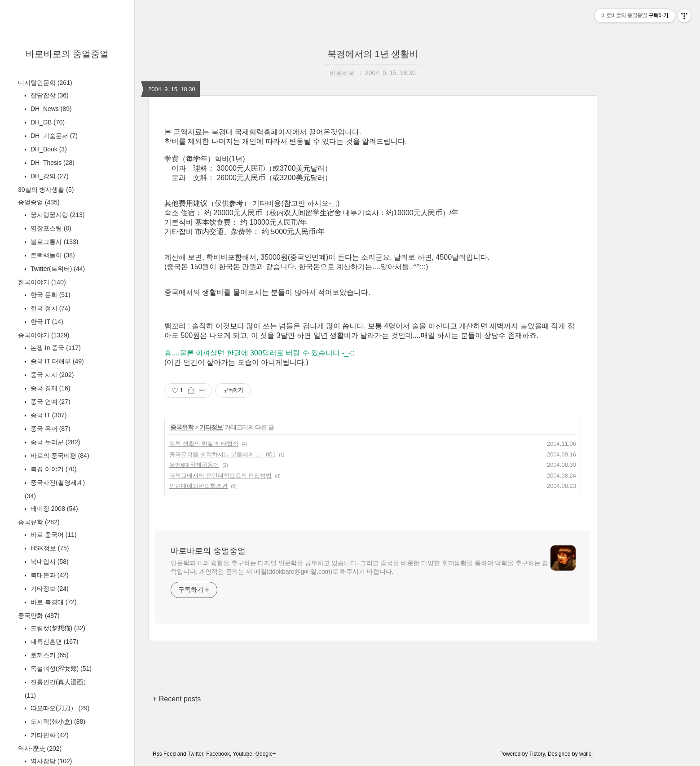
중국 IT (48, 415)
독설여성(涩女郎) (60, 669)
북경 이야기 (53, 469)
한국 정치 (50, 308)
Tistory (537, 754)
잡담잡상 (49, 95)
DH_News (50, 109)
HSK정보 (49, 548)
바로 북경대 (53, 602)
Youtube (242, 754)
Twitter (196, 754)
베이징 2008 (53, 509)
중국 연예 (50, 402)
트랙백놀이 (52, 255)
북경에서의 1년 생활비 (373, 54)
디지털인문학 (45, 83)
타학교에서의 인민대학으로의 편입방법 (220, 476)
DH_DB (47, 122)
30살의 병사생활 (46, 190)
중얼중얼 (39, 202)
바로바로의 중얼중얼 (67, 54)
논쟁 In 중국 (55, 348)
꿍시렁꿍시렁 (57, 215)
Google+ (266, 754)
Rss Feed (164, 754)
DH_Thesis (52, 163)
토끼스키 (49, 655)
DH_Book (48, 149)
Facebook (218, 754)
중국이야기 (44, 335)
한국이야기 (42, 282)
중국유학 (39, 522)
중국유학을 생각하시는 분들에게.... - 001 (222, 454)
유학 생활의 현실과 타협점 (204, 444)
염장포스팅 (50, 228)
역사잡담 (50, 761)
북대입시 (49, 562)
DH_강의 (49, 176)
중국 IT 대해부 (56, 361)
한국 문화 (50, 295)
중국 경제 (50, 388)
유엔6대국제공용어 (194, 465)
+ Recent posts (177, 699)
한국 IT (46, 322)
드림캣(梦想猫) (57, 628)
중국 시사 (51, 375)
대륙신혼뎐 (53, 642)
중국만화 (39, 615)
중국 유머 (50, 429)
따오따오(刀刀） (59, 708)
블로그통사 (53, 242)
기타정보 (49, 589)
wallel (586, 754)
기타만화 (49, 735)
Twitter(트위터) (57, 269)
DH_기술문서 (53, 136)
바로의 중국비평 (59, 456)
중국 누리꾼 (54, 442)
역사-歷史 (40, 748)
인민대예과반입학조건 (198, 486)
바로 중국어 (53, 535)
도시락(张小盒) (57, 722)
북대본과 (49, 575)
